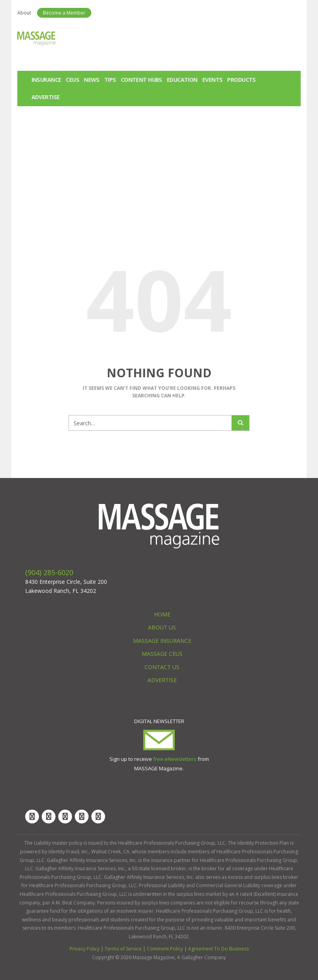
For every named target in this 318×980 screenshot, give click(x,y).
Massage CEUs (162, 654)
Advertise (46, 97)
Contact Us (162, 667)
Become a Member (64, 13)
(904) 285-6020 (49, 572)
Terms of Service (123, 949)
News (92, 80)
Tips (110, 80)
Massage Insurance (162, 641)
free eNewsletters (175, 759)
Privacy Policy (85, 949)
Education (182, 80)
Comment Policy (165, 949)
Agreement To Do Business (218, 949)
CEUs (72, 80)
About (24, 13)
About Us (162, 627)
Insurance (46, 80)
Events (213, 80)
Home (162, 614)
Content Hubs (141, 80)
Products (241, 80)
